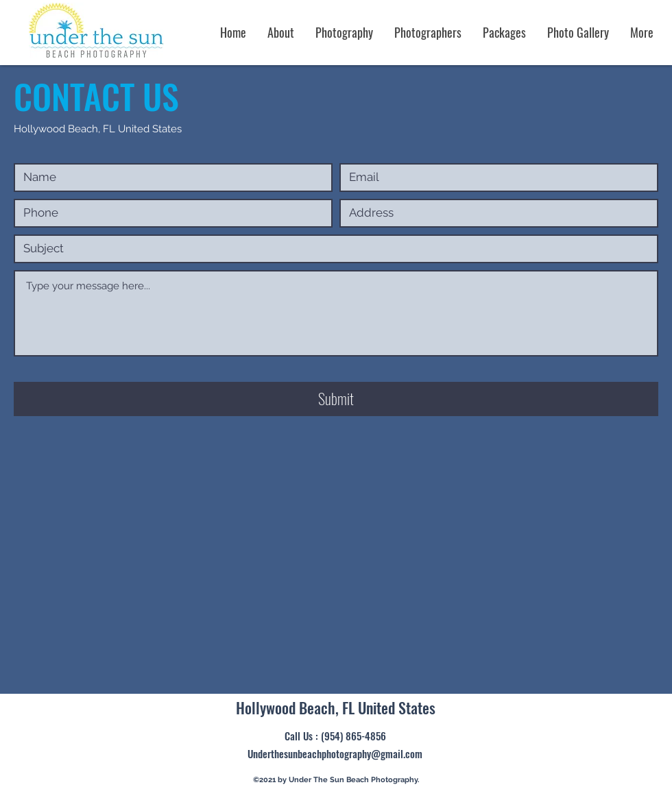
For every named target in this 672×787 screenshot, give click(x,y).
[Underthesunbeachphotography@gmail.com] (335, 754)
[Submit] (336, 399)
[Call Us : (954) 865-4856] (335, 736)
